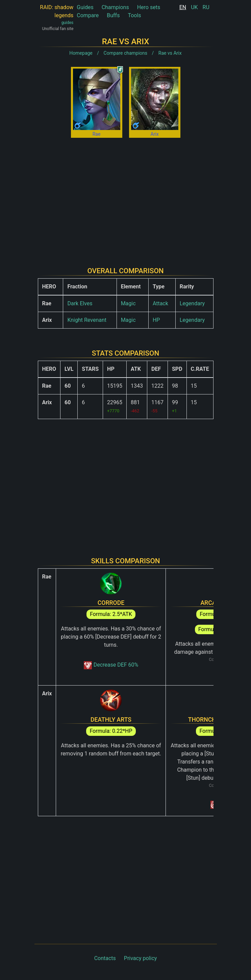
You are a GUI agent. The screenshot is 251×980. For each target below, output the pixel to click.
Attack (160, 303)
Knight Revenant (87, 320)
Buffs (113, 15)
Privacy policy (141, 958)
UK (194, 7)
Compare (88, 15)
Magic (128, 303)
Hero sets (149, 7)
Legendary (192, 303)
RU (206, 7)
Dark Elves (80, 303)
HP (156, 320)
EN (183, 7)
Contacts (105, 958)
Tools (134, 15)
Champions (115, 7)
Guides (85, 7)
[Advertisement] (126, 197)
